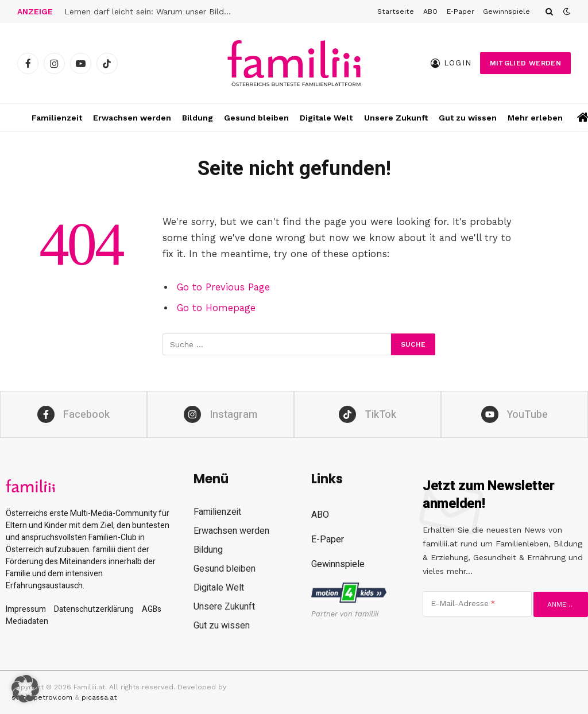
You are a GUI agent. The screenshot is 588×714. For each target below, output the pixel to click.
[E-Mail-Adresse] (477, 604)
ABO (430, 11)
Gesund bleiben (256, 118)
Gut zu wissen (468, 118)
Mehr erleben (535, 118)
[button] (25, 689)
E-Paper (461, 11)
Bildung (198, 118)
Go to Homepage (216, 308)
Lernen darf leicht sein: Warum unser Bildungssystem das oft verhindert (150, 11)
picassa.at (99, 697)
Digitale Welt (326, 118)
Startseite (396, 11)
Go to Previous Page (223, 287)
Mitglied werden (525, 63)
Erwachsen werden (132, 118)
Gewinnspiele (506, 11)
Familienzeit (57, 118)
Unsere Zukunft (396, 118)
